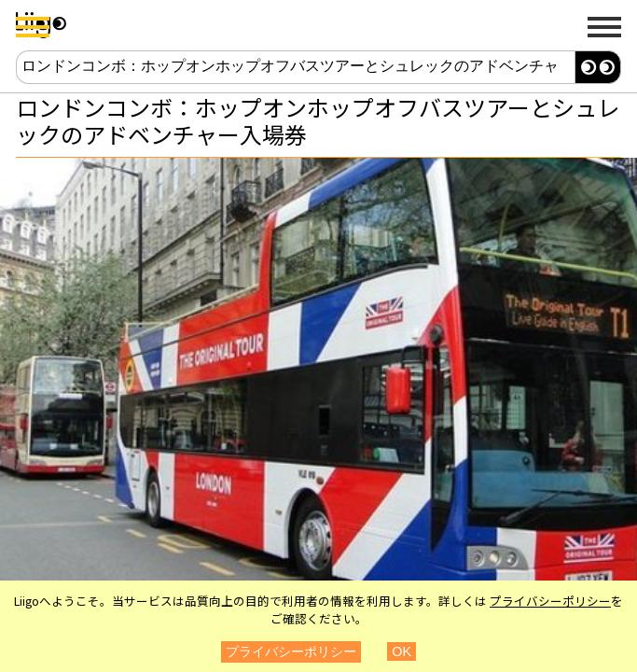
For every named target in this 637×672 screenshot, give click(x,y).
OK (402, 651)
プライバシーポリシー (550, 601)
